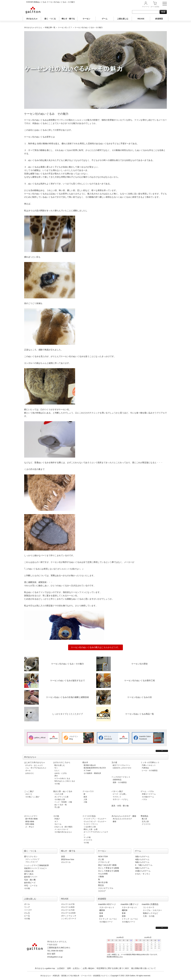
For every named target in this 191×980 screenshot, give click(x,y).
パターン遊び (117, 791)
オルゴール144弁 (68, 913)
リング (27, 907)
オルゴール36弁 (68, 907)
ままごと (29, 794)
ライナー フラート (91, 824)
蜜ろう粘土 (29, 874)
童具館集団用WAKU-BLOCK (95, 768)
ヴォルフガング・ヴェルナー (95, 822)
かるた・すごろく (143, 874)
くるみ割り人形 (90, 827)
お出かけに (30, 773)
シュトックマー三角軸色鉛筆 (36, 865)
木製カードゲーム (149, 794)
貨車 (101, 916)
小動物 (101, 877)
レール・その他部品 (150, 770)
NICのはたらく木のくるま (65, 781)
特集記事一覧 (50, 27)
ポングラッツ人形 (61, 797)
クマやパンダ (104, 862)
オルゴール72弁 (68, 910)
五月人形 (145, 822)
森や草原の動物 (31, 819)
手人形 (57, 807)
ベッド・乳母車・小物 (63, 802)
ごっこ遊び (29, 791)
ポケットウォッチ (69, 916)
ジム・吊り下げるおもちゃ (36, 768)
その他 (57, 784)
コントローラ (149, 907)
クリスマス (88, 840)
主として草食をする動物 (109, 868)
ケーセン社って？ (65, 27)
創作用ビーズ (30, 883)
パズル (144, 799)
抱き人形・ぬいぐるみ (63, 791)
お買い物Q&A (89, 968)
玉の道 (114, 762)
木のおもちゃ (32, 19)
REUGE (141, 19)
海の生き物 (103, 882)
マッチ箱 (87, 837)
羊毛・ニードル (31, 886)
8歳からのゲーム (142, 868)
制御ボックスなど (151, 913)
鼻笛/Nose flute (68, 859)
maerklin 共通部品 (150, 904)
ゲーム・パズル (147, 791)
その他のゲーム (148, 797)
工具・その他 (149, 916)
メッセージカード (61, 829)
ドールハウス (88, 791)
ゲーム (105, 19)
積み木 (85, 762)
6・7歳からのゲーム (144, 865)
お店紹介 (61, 968)
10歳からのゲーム (143, 871)
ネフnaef (87, 770)
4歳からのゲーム (142, 859)
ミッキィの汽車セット (150, 762)
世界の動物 (30, 824)
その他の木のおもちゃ (63, 832)
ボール (28, 770)
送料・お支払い (74, 968)
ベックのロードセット (121, 777)
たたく (57, 770)
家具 (85, 797)
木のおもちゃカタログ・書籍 (124, 816)
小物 (85, 802)
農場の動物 (30, 822)
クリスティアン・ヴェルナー (95, 819)
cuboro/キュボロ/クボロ (122, 768)
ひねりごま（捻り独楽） (64, 827)
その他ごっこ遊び (32, 797)
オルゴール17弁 (68, 904)
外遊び (57, 819)
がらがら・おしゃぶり (34, 765)
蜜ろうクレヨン (31, 856)
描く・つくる (50, 19)
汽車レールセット (149, 765)
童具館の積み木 (90, 765)
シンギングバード (69, 919)
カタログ (102, 891)
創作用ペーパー (31, 877)
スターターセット (107, 907)
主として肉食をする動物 (109, 871)
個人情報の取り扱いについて (143, 968)
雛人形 (144, 819)
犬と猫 (101, 859)
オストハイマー (31, 816)
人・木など (30, 827)
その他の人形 (60, 799)
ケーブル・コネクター (152, 910)
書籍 (114, 822)
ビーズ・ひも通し (120, 794)
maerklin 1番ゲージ (130, 904)
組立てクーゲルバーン (121, 765)
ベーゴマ (28, 910)
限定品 (101, 885)
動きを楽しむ (60, 765)
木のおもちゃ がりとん (33, 27)
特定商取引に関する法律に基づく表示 (113, 968)
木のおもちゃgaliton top (45, 968)
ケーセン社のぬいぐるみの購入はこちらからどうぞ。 (95, 647)
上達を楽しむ (123, 19)
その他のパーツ (106, 922)
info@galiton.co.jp (55, 957)
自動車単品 (117, 780)
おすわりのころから (62, 762)
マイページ (146, 7)
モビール (58, 824)
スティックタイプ (32, 859)
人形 (85, 799)
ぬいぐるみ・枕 (61, 805)
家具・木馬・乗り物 (120, 806)
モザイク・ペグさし (121, 799)
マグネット (117, 797)
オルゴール (66, 862)
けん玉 (27, 913)
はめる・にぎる (61, 773)
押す (56, 776)
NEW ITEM (103, 856)
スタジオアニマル (106, 888)
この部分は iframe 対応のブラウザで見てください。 (135, 949)
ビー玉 (27, 916)
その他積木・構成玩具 (92, 773)
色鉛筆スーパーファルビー (36, 868)
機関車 (102, 910)
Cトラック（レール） (109, 919)
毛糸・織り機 (30, 880)
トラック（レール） (130, 919)
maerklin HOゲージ (107, 904)
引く (56, 768)
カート (155, 7)
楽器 (63, 856)
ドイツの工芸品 (89, 816)
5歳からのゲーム (142, 862)
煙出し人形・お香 (91, 829)
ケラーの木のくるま (62, 778)
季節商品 (144, 816)
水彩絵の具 (29, 871)
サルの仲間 (103, 874)
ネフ (56, 822)
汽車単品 (145, 768)
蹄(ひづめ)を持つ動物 (107, 865)
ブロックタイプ (31, 862)
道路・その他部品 (120, 782)
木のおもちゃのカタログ (122, 819)
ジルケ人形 (59, 794)
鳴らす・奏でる (68, 19)
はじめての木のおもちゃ (35, 762)
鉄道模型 (159, 19)
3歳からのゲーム (142, 856)
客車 (101, 913)
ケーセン (86, 19)
